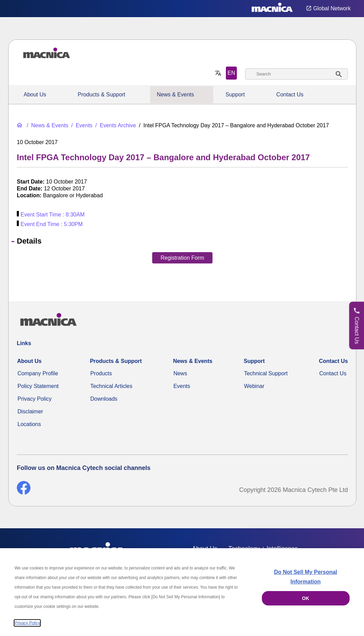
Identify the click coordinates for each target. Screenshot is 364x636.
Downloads (104, 399)
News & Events (175, 95)
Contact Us (290, 95)
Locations (29, 424)
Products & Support (102, 95)
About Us (35, 95)
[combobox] (296, 74)
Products (101, 373)
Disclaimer (30, 411)
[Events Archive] (115, 125)
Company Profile (38, 373)
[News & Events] (47, 125)
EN (231, 73)
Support (235, 95)
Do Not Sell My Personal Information (306, 577)
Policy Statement (38, 386)
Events (182, 386)
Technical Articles (111, 386)
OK (306, 598)
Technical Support (266, 373)
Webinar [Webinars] (254, 386)
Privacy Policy (35, 399)
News (180, 373)
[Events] (81, 125)
